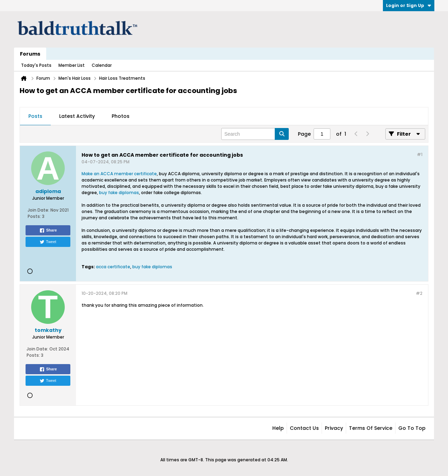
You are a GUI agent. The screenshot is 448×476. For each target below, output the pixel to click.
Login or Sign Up (409, 5)
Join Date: (38, 210)
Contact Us (304, 428)
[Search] (255, 134)
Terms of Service (371, 428)
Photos (121, 116)
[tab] (35, 116)
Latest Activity (77, 116)
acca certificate (113, 267)
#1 (420, 154)
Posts (35, 116)
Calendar (102, 65)
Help (278, 428)
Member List (72, 65)
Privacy (334, 428)
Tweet (48, 242)
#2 (419, 293)
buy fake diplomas (119, 193)
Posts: (34, 216)
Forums (30, 54)
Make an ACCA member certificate (119, 174)
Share (48, 230)
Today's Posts (36, 65)
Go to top (412, 428)
